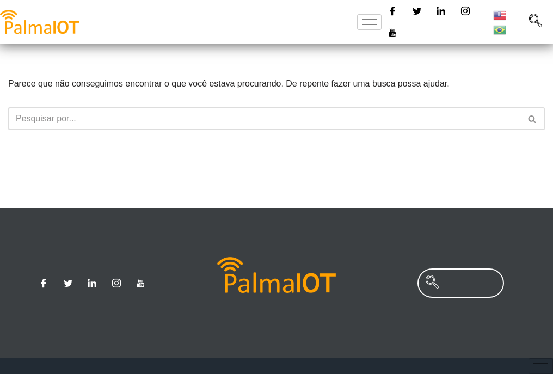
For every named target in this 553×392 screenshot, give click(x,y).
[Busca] (264, 119)
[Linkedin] (441, 11)
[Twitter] (417, 11)
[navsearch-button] (536, 22)
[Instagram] (465, 11)
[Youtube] (392, 33)
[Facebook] (392, 11)
